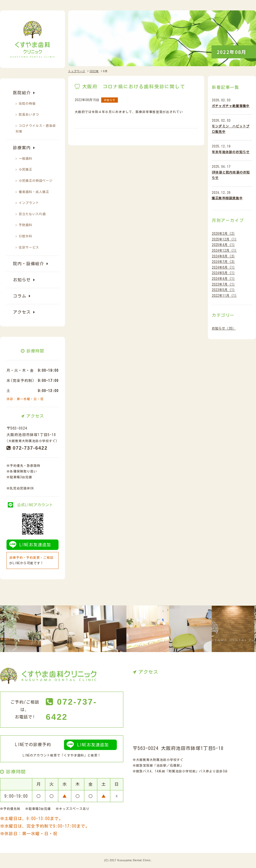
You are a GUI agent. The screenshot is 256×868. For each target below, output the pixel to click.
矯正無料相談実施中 (227, 198)
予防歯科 (25, 225)
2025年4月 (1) (223, 245)
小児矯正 (25, 169)
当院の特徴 (27, 103)
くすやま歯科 (74, 755)
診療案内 (22, 148)
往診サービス (29, 247)
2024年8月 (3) (223, 256)
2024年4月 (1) (223, 278)
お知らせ (22, 280)
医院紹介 (22, 93)
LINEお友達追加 (35, 545)
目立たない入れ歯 (32, 214)
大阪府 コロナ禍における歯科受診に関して (134, 86)
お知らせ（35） (224, 328)
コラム (20, 296)
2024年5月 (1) (223, 273)
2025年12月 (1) (224, 239)
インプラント (29, 203)
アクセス (22, 312)
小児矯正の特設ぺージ (36, 181)
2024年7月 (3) (223, 262)
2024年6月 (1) (223, 267)
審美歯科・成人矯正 (34, 192)
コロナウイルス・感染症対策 (36, 129)
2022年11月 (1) (224, 295)
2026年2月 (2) (223, 233)
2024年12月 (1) (224, 250)
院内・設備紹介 (28, 264)
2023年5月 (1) (223, 290)
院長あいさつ (29, 114)
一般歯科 (25, 158)
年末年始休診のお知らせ (231, 152)
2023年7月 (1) (223, 284)
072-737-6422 (30, 448)
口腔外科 (25, 236)
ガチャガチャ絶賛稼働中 (231, 106)
